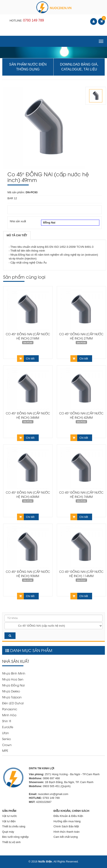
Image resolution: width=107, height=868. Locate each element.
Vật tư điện (9, 821)
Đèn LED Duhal (13, 703)
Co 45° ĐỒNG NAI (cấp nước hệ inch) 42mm (81, 415)
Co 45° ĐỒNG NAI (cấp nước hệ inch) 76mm (81, 494)
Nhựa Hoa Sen (13, 679)
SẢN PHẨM (9, 811)
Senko (6, 739)
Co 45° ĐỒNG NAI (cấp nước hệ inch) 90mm (28, 574)
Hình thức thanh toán (67, 832)
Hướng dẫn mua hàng (67, 821)
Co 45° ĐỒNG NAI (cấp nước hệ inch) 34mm (28, 415)
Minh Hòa (9, 715)
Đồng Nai (70, 223)
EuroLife (8, 727)
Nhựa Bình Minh (14, 673)
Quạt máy (8, 832)
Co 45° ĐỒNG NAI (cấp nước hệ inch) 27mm (81, 336)
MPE (5, 750)
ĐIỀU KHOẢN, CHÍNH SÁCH (71, 811)
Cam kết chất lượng (66, 837)
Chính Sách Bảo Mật (66, 826)
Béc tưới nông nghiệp (15, 837)
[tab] (17, 236)
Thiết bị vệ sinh (11, 842)
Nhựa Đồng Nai (13, 685)
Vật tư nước (10, 816)
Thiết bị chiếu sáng (14, 826)
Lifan (6, 733)
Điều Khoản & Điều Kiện (68, 816)
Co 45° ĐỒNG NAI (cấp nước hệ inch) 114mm (81, 574)
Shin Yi (7, 721)
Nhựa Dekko (11, 691)
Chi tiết (26, 359)
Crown (7, 745)
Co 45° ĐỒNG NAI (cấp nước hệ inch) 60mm (28, 494)
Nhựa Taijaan (12, 697)
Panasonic (10, 709)
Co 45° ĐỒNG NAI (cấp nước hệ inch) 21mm (28, 336)
